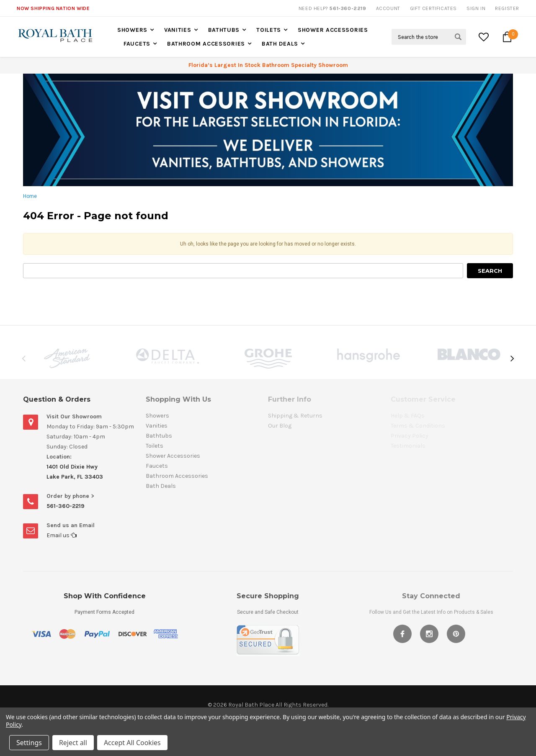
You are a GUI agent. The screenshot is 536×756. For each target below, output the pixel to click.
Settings (29, 743)
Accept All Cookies (132, 743)
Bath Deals (280, 44)
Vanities (178, 30)
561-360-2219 (66, 506)
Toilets (269, 30)
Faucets (137, 44)
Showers (132, 30)
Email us (62, 535)
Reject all (73, 743)
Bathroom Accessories (206, 44)
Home (30, 196)
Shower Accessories (333, 30)
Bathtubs (224, 30)
